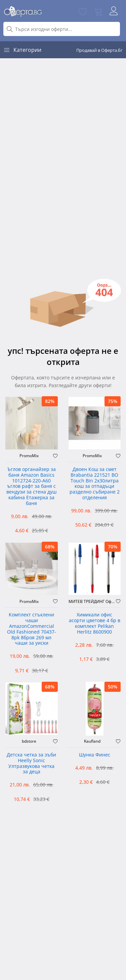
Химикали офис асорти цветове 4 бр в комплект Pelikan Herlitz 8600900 (95, 623)
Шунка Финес (95, 755)
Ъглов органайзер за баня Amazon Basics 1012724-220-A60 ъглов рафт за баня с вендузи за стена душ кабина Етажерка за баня (31, 486)
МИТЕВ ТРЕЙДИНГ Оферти (92, 602)
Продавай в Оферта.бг (99, 50)
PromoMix (29, 456)
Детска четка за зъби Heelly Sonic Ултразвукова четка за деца (31, 763)
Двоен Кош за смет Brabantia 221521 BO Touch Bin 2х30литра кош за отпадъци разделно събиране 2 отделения (95, 484)
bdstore (29, 741)
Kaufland (92, 741)
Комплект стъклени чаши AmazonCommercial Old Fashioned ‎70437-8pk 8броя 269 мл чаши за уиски (32, 629)
